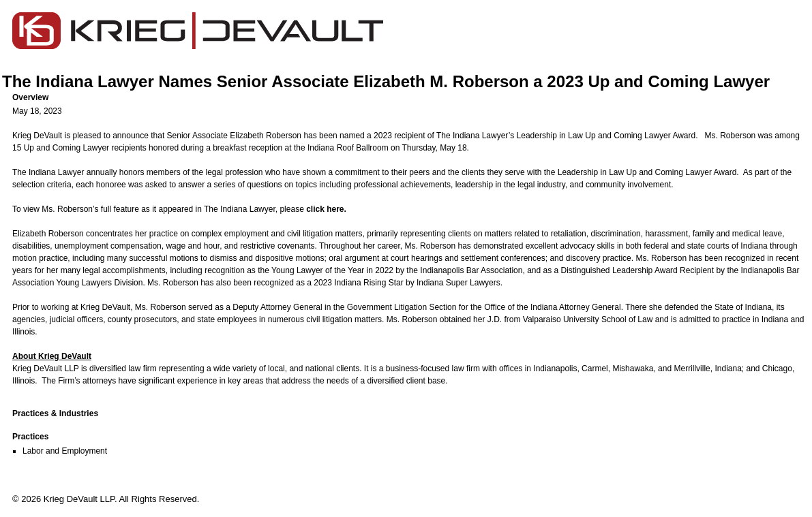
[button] (411, 97)
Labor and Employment (65, 451)
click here (325, 209)
